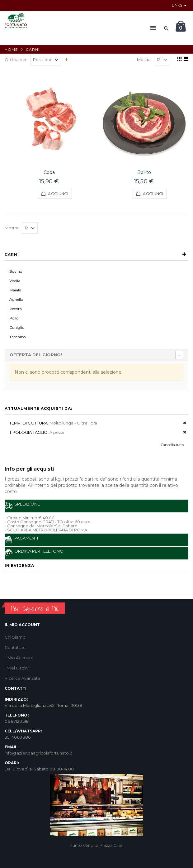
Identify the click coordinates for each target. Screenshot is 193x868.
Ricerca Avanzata (22, 678)
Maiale (15, 290)
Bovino (16, 271)
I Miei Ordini (17, 668)
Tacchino (17, 337)
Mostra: (144, 60)
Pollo (14, 318)
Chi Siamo (15, 637)
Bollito (144, 172)
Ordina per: (16, 60)
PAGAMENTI (21, 539)
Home (11, 49)
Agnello (16, 299)
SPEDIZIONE (22, 505)
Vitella (15, 281)
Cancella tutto (172, 445)
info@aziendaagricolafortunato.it (38, 753)
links (177, 5)
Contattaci (16, 647)
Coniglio (17, 327)
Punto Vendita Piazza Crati (97, 845)
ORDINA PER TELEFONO (34, 552)
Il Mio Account (19, 658)
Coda (49, 172)
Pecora (16, 309)
